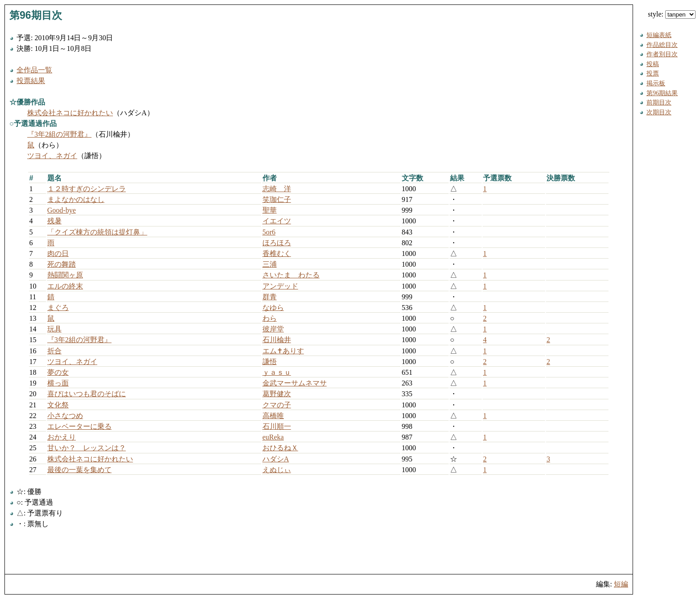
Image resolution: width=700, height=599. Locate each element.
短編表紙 (659, 35)
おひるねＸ (280, 448)
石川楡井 (277, 340)
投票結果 (31, 81)
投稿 (653, 64)
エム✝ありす (283, 351)
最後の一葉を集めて (79, 470)
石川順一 (277, 426)
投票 (653, 73)
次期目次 (659, 112)
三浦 (270, 264)
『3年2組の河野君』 (59, 134)
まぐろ (58, 308)
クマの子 (277, 405)
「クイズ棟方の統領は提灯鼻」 (97, 232)
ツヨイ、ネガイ (52, 156)
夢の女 (58, 372)
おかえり (62, 437)
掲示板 (656, 83)
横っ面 (58, 383)
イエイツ (277, 221)
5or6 (269, 232)
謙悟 (270, 362)
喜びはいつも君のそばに (87, 394)
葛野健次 (277, 394)
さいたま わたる (291, 275)
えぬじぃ (277, 470)
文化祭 (58, 405)
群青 (270, 297)
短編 (621, 584)
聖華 (270, 210)
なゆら (273, 308)
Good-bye (62, 210)
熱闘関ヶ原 (65, 275)
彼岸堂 (273, 329)
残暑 (54, 221)
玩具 (54, 329)
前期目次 (659, 102)
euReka (273, 437)
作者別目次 (662, 54)
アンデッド (280, 286)
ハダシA (276, 459)
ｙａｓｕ (277, 372)
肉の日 (58, 253)
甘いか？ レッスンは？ (87, 448)
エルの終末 (65, 286)
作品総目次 (662, 45)
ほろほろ (277, 243)
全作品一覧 (34, 70)
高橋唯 (273, 416)
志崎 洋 (277, 189)
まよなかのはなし (76, 199)
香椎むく (277, 253)
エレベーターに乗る (79, 426)
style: (672, 14)
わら (270, 318)
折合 (54, 351)
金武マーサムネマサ (295, 383)
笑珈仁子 (277, 199)
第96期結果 (662, 93)
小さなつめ (65, 416)
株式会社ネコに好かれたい (70, 113)
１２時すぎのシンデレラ (87, 189)
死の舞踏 (62, 264)
